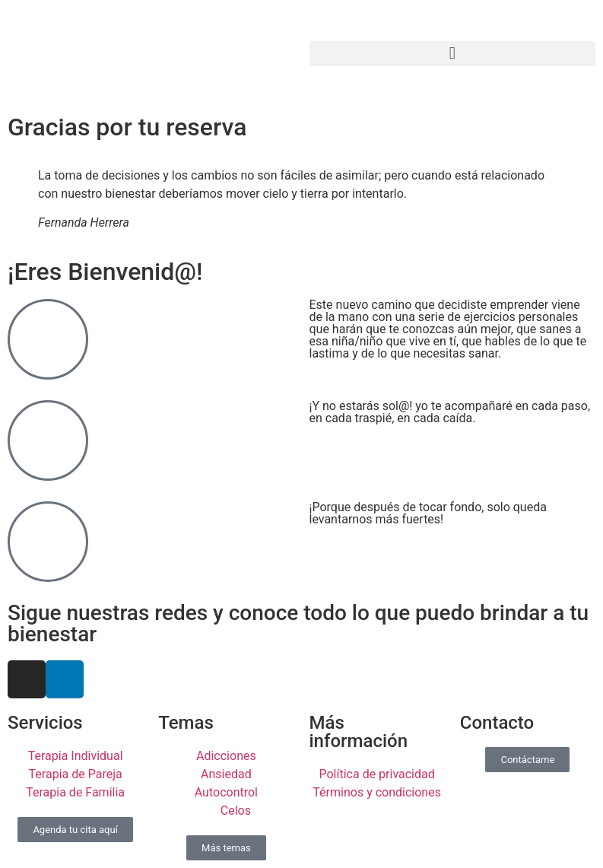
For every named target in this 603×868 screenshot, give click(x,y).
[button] (453, 54)
